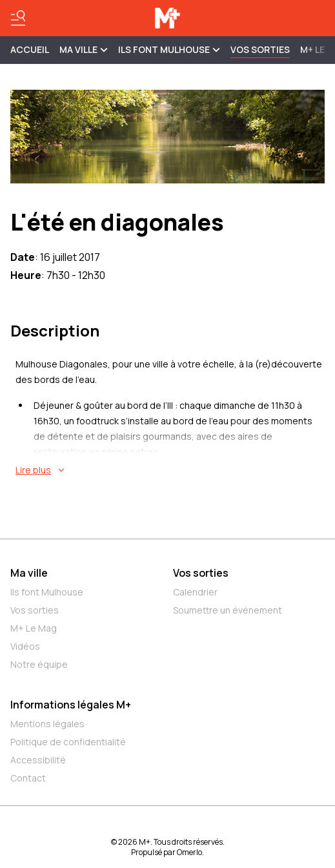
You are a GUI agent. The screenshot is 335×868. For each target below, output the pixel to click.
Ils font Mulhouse (47, 592)
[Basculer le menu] (18, 18)
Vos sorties (260, 49)
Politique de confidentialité (68, 742)
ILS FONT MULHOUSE (169, 49)
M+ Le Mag (34, 628)
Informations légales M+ (71, 705)
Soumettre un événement (228, 610)
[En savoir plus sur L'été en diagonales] (170, 470)
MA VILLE (84, 49)
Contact (28, 778)
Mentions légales (47, 724)
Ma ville (29, 573)
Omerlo (189, 852)
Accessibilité (38, 760)
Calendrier (195, 592)
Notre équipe (39, 664)
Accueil (30, 49)
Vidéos (25, 646)
